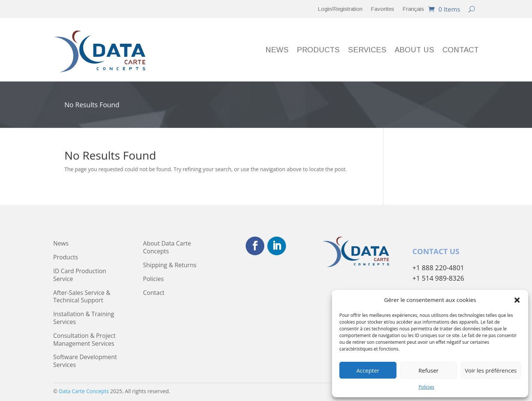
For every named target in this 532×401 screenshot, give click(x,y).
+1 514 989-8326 (438, 278)
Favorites (382, 9)
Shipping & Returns (170, 265)
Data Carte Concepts (84, 391)
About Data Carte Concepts (167, 247)
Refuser (429, 370)
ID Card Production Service (80, 275)
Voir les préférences (491, 370)
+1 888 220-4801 (438, 268)
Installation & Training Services (84, 318)
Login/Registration (340, 9)
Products (318, 50)
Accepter (368, 370)
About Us (414, 50)
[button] (517, 300)
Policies (426, 387)
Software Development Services (85, 361)
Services (367, 50)
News (277, 50)
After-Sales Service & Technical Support (82, 297)
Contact (461, 50)
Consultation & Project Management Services (85, 340)
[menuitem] (413, 10)
